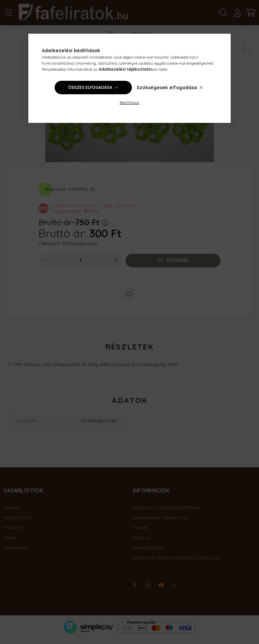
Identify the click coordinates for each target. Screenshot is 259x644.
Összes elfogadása (90, 87)
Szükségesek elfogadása (167, 88)
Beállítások (130, 103)
